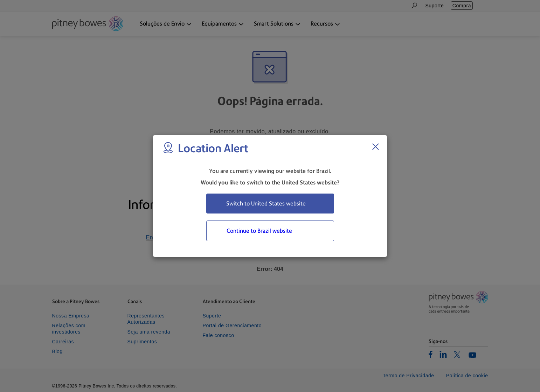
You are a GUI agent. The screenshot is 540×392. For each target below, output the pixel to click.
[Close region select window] (375, 147)
